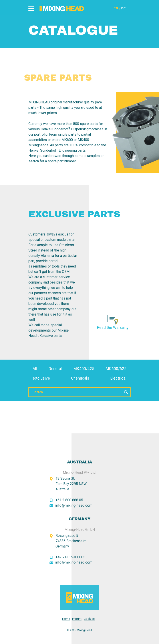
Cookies (89, 619)
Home (66, 619)
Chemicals (80, 378)
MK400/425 (84, 369)
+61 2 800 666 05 (69, 500)
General (55, 369)
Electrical (118, 378)
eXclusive (41, 378)
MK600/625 (116, 369)
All (35, 369)
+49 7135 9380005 (70, 557)
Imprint (77, 619)
